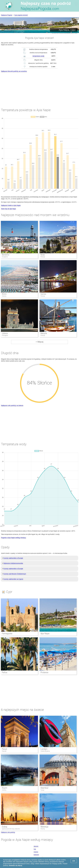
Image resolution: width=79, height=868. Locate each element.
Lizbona (5, 333)
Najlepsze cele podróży (8, 832)
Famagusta (7, 634)
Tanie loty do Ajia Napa (8, 209)
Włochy (4, 790)
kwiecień (36, 855)
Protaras (44, 672)
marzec (36, 852)
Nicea (43, 255)
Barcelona (6, 255)
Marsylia (44, 333)
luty (35, 849)
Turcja (42, 790)
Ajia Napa (45, 634)
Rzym (5, 788)
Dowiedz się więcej (16, 865)
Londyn (44, 749)
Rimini (4, 294)
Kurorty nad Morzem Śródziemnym (15, 574)
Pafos (5, 672)
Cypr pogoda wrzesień (21, 15)
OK (74, 861)
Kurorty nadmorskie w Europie (13, 558)
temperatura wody (38, 56)
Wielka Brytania (45, 751)
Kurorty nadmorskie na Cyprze (13, 579)
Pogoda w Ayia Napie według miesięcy (13, 538)
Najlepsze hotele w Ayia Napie (11, 205)
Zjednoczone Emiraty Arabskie (11, 829)
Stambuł (44, 788)
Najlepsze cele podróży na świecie (12, 405)
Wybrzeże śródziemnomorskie (13, 563)
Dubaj (5, 827)
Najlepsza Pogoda (7, 15)
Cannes (43, 294)
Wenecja (44, 827)
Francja (4, 751)
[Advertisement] (39, 88)
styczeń (36, 846)
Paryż (4, 749)
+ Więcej (39, 342)
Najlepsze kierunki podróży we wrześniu (14, 71)
